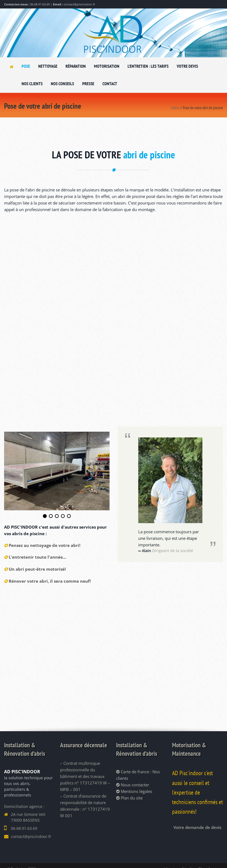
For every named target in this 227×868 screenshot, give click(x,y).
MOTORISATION (107, 66)
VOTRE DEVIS (187, 66)
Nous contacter (133, 784)
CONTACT (110, 84)
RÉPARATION (76, 66)
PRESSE (88, 84)
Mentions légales (134, 790)
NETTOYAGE (48, 66)
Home (175, 108)
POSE (26, 66)
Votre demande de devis (197, 826)
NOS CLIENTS (32, 84)
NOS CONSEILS (62, 84)
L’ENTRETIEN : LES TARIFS (148, 66)
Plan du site (129, 797)
